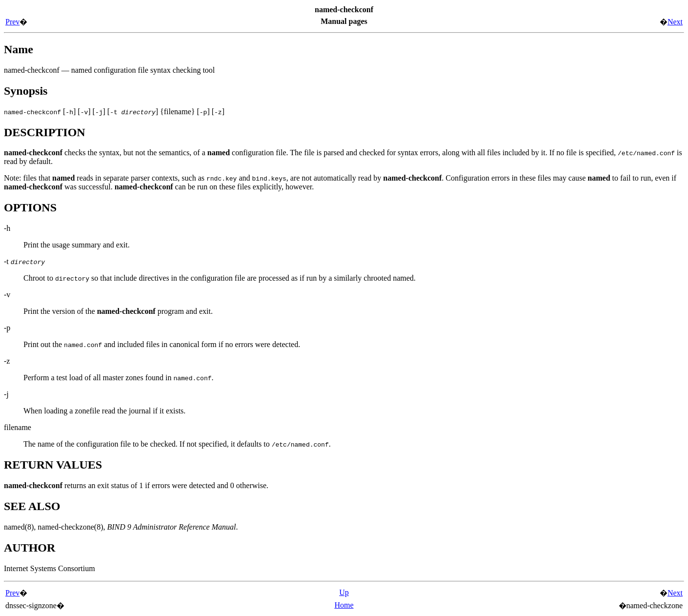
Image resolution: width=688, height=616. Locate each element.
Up (344, 592)
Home (344, 605)
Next (675, 22)
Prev (12, 22)
